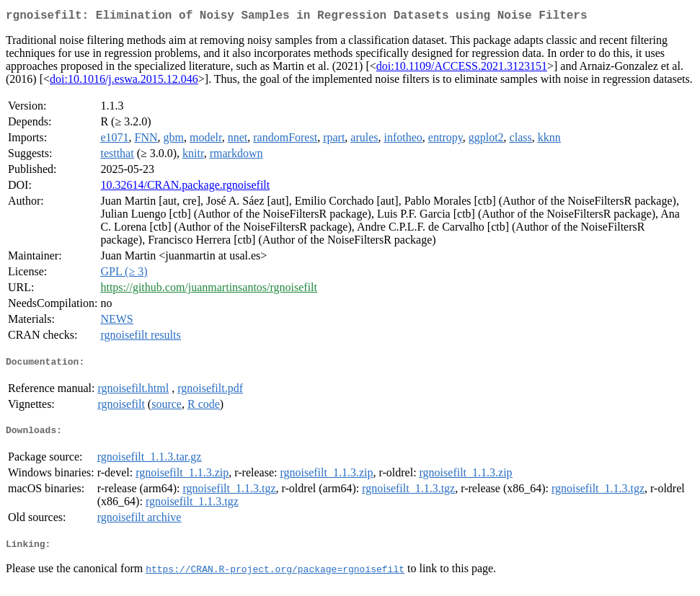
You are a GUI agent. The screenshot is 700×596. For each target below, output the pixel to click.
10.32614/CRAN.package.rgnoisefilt (185, 188)
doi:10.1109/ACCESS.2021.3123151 (462, 69)
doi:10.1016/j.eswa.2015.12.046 (124, 82)
